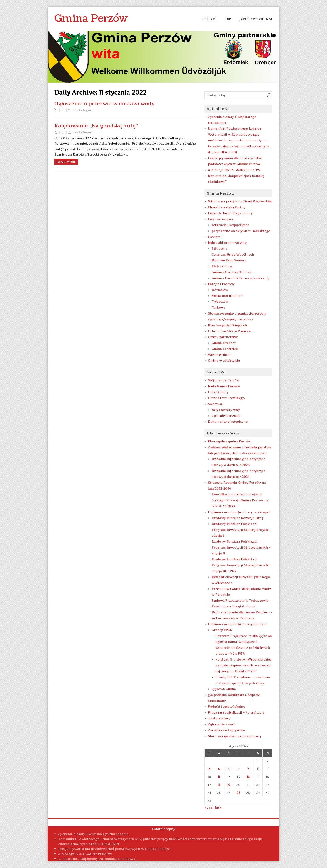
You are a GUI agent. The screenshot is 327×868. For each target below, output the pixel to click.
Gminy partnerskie (223, 337)
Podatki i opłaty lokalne (227, 707)
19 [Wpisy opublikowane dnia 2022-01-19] (229, 785)
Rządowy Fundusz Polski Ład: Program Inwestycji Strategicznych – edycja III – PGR (241, 565)
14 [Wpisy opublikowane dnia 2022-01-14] (248, 777)
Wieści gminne (220, 355)
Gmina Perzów (91, 19)
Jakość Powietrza (256, 19)
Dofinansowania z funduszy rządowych (239, 512)
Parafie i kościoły (221, 284)
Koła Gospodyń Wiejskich (228, 325)
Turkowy (219, 307)
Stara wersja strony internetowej (235, 736)
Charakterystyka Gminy (227, 207)
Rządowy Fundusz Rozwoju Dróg (238, 518)
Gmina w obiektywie (224, 361)
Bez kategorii (83, 110)
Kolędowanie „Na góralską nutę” (96, 126)
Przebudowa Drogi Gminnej (234, 606)
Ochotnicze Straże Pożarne (229, 331)
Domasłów (220, 290)
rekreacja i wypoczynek (230, 225)
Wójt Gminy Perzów (224, 380)
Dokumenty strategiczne (228, 422)
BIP (228, 19)
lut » (218, 807)
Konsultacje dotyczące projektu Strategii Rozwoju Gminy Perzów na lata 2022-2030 (240, 500)
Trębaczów (220, 302)
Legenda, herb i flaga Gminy (230, 213)
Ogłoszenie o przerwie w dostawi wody (105, 103)
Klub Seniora (222, 266)
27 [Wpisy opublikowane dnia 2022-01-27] (238, 793)
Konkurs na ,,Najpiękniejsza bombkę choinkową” (97, 859)
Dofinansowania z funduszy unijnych (238, 624)
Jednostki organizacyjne (227, 243)
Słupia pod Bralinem (228, 296)
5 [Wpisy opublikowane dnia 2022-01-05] (228, 769)
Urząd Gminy (218, 392)
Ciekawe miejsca (221, 219)
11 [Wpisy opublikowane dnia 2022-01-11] (219, 777)
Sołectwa (215, 404)
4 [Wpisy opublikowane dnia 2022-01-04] (219, 769)
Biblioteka (219, 249)
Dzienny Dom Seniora (229, 260)
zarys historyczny (226, 410)
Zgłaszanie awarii (222, 724)
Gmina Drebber (224, 343)
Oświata (214, 237)
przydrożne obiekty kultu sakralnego (241, 231)
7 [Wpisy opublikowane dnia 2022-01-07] (248, 769)
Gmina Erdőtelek (225, 349)
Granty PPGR (222, 630)
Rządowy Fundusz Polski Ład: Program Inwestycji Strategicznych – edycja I (241, 530)
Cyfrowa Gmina (224, 689)
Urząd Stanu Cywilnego (226, 398)
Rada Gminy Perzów (224, 386)
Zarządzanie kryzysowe (226, 730)
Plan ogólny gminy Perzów (229, 441)
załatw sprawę (219, 718)
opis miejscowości (226, 416)
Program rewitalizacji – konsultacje (236, 712)
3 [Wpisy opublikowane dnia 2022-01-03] (209, 769)
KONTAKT (209, 19)
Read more (66, 162)
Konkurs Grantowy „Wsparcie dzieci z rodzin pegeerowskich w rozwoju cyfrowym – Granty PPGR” (244, 665)
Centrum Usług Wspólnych (233, 254)
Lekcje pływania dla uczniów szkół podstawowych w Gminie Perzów (114, 849)
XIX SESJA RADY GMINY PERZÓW (234, 170)
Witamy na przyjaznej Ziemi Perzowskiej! (240, 201)
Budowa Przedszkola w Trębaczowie (240, 600)
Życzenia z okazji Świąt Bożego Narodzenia (93, 834)
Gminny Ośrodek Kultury (231, 272)
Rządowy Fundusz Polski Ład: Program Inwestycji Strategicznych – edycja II (241, 547)
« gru (208, 807)
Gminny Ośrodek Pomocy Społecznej (240, 278)
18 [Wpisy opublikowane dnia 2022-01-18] (219, 785)
